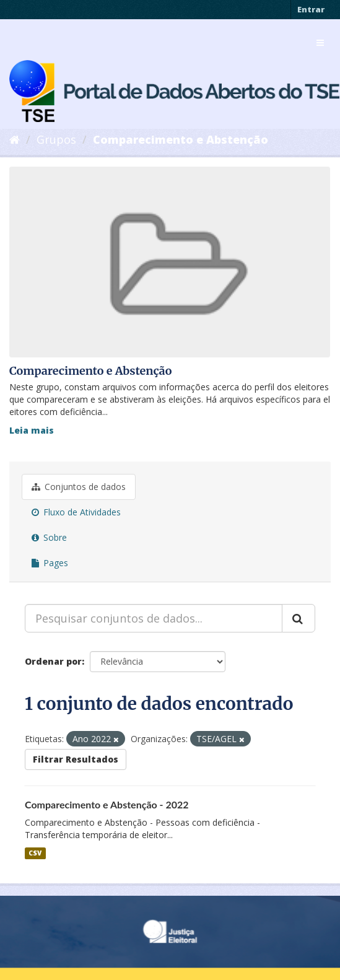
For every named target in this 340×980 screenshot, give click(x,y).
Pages (50, 563)
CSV (35, 853)
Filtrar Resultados (76, 759)
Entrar (311, 9)
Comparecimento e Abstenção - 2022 (107, 804)
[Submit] (299, 618)
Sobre (49, 537)
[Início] (15, 139)
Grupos (56, 139)
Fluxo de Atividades (76, 512)
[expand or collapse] (320, 43)
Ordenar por (53, 661)
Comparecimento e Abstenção (181, 139)
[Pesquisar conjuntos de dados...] (154, 618)
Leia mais (32, 430)
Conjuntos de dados (79, 487)
